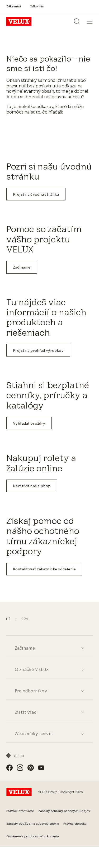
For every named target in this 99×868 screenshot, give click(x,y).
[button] (8, 619)
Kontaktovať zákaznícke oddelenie (44, 569)
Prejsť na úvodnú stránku (36, 194)
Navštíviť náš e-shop (32, 486)
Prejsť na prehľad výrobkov (38, 350)
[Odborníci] (37, 6)
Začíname (22, 267)
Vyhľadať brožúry (29, 423)
